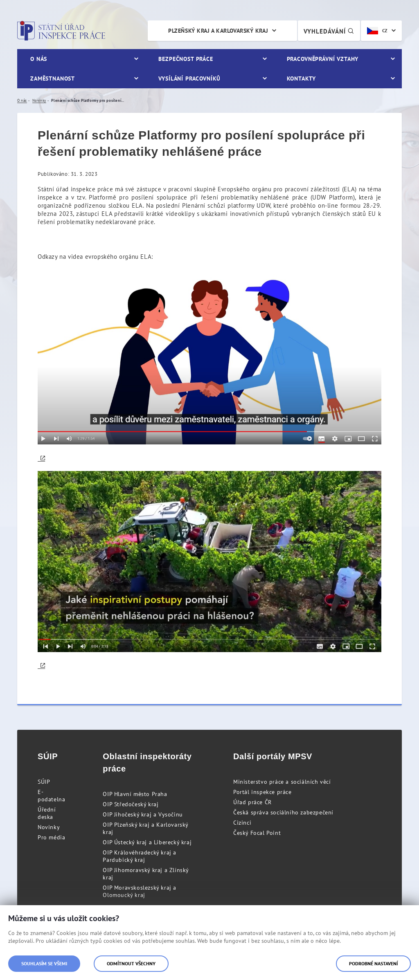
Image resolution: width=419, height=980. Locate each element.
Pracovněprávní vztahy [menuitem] (323, 59)
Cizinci (242, 823)
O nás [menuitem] (39, 59)
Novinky (49, 827)
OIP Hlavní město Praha (135, 794)
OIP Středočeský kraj (131, 804)
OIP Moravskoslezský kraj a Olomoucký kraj (140, 891)
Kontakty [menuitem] (301, 78)
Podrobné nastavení (373, 963)
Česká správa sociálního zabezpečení (283, 812)
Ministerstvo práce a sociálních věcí (282, 782)
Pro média (51, 837)
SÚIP (44, 782)
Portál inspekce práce (262, 792)
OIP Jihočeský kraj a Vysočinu (143, 814)
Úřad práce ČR (252, 802)
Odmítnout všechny (131, 963)
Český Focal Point (257, 833)
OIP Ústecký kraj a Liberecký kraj (147, 842)
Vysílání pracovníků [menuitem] (189, 78)
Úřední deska (47, 813)
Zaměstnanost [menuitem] (53, 78)
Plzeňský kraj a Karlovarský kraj (218, 31)
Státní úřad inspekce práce (61, 31)
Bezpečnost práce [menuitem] (186, 59)
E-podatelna (51, 796)
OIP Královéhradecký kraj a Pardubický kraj (140, 856)
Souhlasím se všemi (44, 963)
